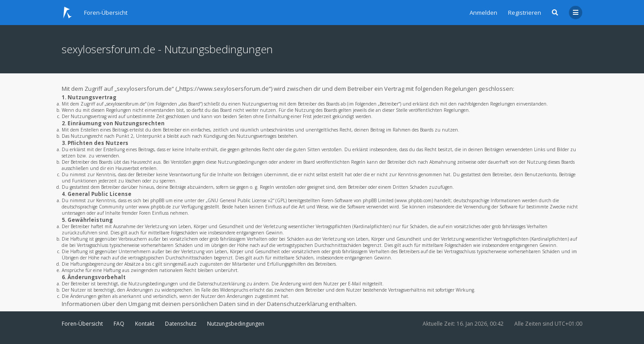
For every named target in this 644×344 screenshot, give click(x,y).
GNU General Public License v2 (240, 200)
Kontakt (145, 324)
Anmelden (483, 13)
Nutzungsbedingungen (236, 324)
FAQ (119, 324)
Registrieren (525, 13)
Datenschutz (181, 324)
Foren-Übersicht (82, 324)
